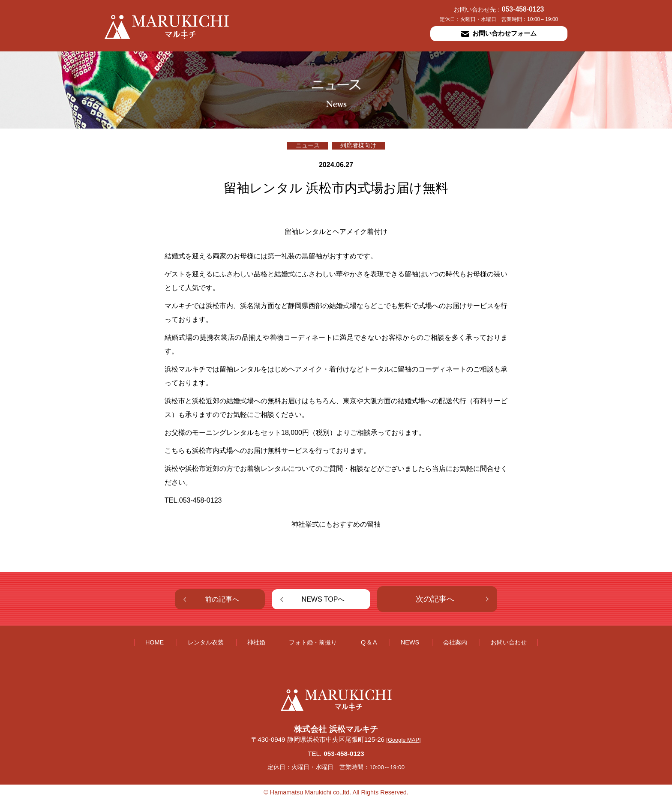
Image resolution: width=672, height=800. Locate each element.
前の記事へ (222, 599)
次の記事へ (435, 599)
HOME (154, 642)
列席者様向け (358, 145)
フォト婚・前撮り (313, 642)
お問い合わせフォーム (499, 33)
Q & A (369, 642)
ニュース (308, 145)
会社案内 (455, 642)
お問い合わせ (509, 642)
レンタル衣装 (206, 642)
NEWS (410, 642)
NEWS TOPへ (323, 599)
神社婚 (256, 642)
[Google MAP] (403, 740)
